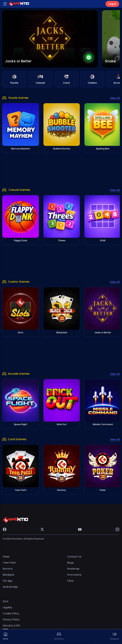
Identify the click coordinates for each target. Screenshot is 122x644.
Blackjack (9, 575)
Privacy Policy (11, 619)
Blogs (71, 563)
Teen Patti (9, 563)
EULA (6, 601)
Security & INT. (12, 626)
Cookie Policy (11, 613)
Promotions (74, 575)
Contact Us (74, 557)
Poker (6, 557)
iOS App (8, 581)
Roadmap (73, 569)
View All (115, 98)
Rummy (8, 569)
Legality (8, 607)
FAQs (70, 581)
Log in (112, 4)
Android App (10, 587)
